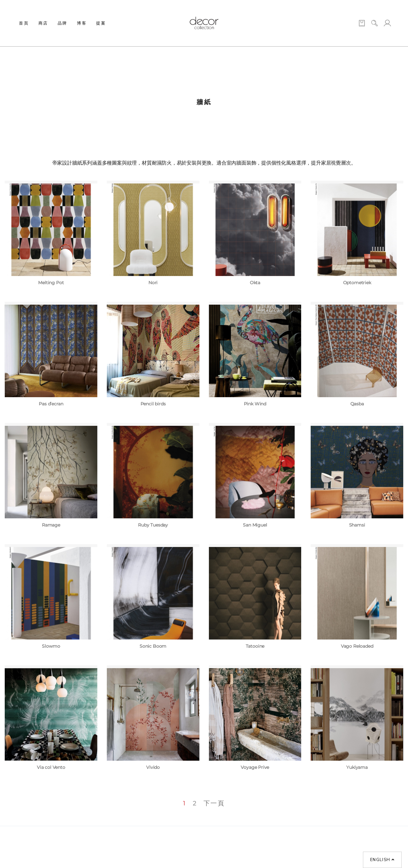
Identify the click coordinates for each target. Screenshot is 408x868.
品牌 (63, 23)
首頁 (24, 23)
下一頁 (214, 803)
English (382, 860)
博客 (82, 23)
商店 (43, 23)
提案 (101, 23)
